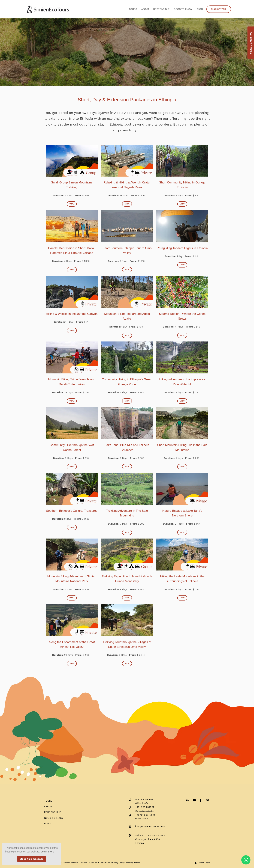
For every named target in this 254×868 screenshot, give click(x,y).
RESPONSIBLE (161, 9)
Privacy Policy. (118, 863)
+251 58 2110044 (144, 800)
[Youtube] (194, 800)
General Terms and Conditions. (95, 863)
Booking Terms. (133, 863)
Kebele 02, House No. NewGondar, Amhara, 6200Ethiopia (150, 839)
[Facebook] (201, 800)
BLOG (200, 9)
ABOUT (145, 9)
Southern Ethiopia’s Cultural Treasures (72, 511)
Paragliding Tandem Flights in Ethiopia (182, 248)
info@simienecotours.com (150, 826)
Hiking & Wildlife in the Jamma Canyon (72, 314)
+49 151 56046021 (145, 815)
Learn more (47, 852)
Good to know (183, 9)
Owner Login (202, 863)
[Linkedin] (187, 800)
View (72, 204)
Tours (133, 9)
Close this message (32, 859)
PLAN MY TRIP (219, 9)
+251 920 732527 (145, 807)
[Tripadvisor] (207, 800)
